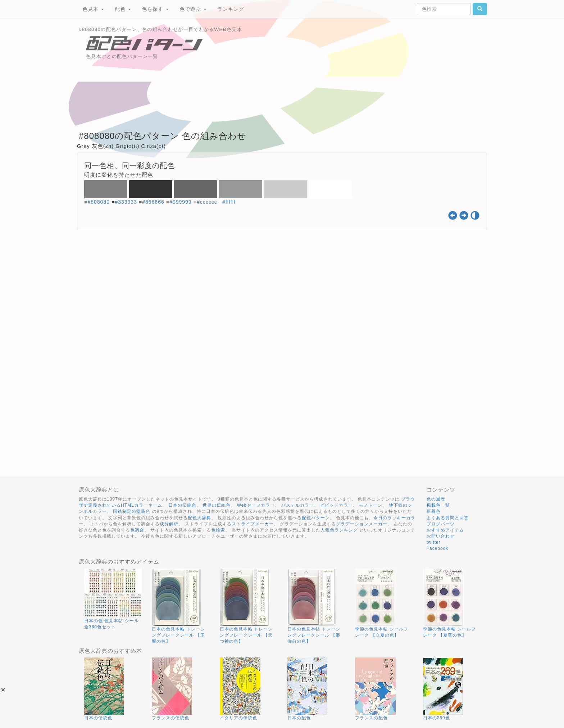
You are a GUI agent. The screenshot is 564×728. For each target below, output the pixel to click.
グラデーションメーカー (362, 524)
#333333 (126, 202)
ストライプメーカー (253, 524)
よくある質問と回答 (448, 518)
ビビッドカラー (336, 505)
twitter (434, 542)
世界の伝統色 (217, 505)
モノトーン (371, 505)
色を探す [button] (155, 9)
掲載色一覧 (438, 505)
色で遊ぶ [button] (193, 9)
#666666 (153, 202)
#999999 (181, 202)
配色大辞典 (199, 518)
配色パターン (316, 518)
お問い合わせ (441, 536)
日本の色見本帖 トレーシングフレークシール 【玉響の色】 (178, 635)
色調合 (137, 530)
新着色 (434, 511)
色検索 (218, 530)
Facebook (438, 548)
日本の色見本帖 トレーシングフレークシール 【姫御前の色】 (314, 635)
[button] (3, 690)
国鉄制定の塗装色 (132, 511)
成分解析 (169, 524)
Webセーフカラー (256, 505)
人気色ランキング (339, 530)
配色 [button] (123, 9)
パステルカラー (298, 505)
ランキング (231, 9)
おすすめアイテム (445, 530)
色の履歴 (436, 499)
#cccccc (207, 202)
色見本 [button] (93, 9)
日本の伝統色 (182, 505)
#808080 (99, 202)
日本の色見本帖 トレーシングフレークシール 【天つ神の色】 (246, 635)
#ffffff (229, 202)
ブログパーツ (441, 524)
